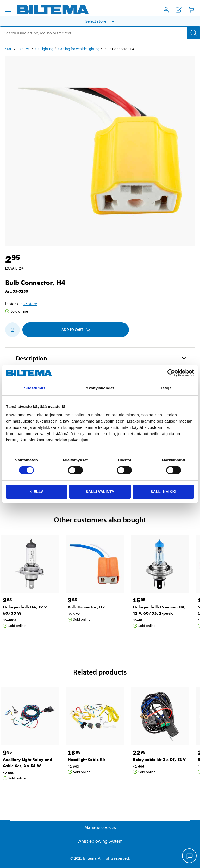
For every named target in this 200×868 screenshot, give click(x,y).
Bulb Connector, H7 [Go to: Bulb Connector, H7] (86, 607)
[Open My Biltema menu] (166, 10)
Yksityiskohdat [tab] (100, 388)
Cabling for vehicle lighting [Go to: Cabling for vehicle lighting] (79, 49)
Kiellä (37, 491)
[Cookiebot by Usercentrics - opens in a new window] (171, 373)
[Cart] (191, 10)
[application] (190, 856)
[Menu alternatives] (8, 10)
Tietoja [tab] (165, 388)
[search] (100, 33)
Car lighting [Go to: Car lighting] (44, 49)
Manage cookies (100, 827)
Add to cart (76, 329)
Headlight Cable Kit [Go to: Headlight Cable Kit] (86, 759)
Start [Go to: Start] (9, 49)
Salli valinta (100, 491)
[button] (100, 21)
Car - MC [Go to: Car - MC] (24, 49)
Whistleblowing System (100, 841)
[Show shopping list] (179, 10)
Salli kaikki (163, 491)
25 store (30, 304)
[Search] (193, 33)
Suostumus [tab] (35, 388)
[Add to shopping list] (12, 330)
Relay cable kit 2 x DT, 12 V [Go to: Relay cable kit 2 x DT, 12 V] (159, 759)
